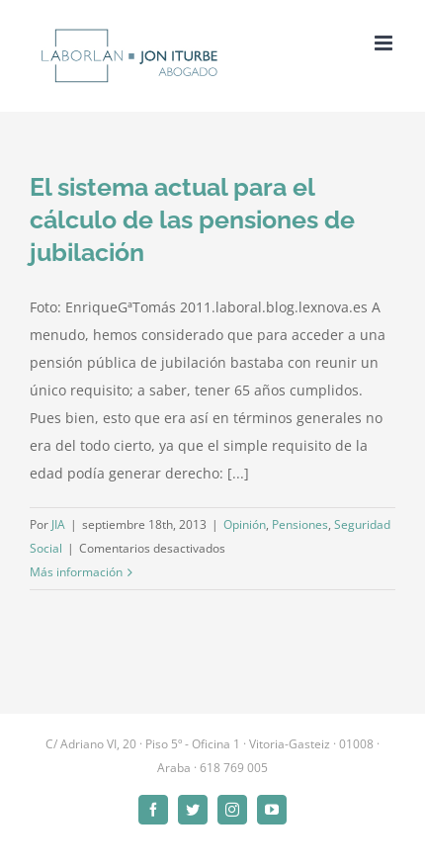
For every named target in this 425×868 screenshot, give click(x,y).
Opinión (245, 524)
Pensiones (300, 524)
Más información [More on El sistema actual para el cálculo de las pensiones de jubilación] (76, 572)
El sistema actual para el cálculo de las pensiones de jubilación (192, 219)
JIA (58, 524)
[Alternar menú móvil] (385, 43)
